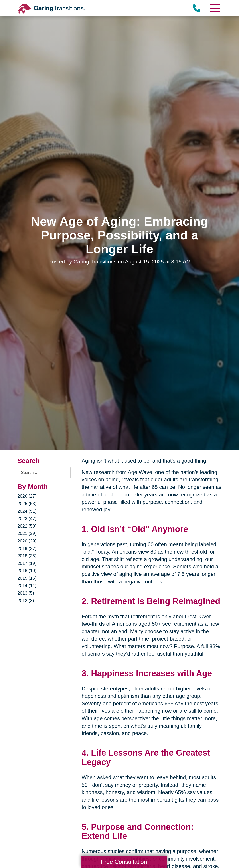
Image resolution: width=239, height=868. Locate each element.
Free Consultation (124, 862)
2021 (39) (27, 533)
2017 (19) (27, 563)
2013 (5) (26, 593)
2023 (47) (27, 518)
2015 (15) (27, 578)
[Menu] (215, 8)
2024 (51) (27, 511)
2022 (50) (27, 526)
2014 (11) (27, 585)
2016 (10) (27, 571)
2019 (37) (27, 548)
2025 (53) (27, 504)
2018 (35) (27, 556)
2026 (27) (27, 496)
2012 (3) (26, 601)
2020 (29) (27, 541)
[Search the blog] (44, 473)
